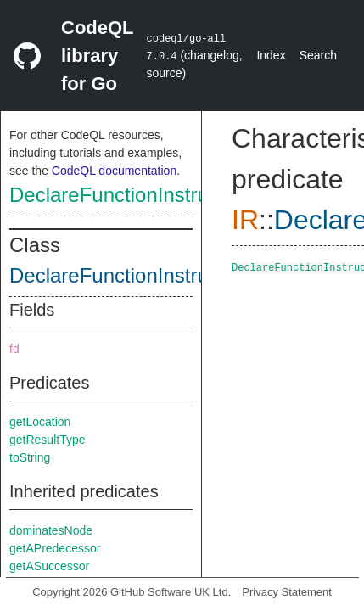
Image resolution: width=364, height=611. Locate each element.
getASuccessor (49, 566)
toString (30, 457)
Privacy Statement (287, 592)
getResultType (48, 440)
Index (271, 55)
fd (14, 349)
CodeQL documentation (114, 171)
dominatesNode (51, 530)
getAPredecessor (55, 548)
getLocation (40, 422)
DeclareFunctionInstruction (130, 195)
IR (245, 220)
